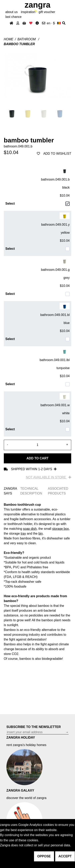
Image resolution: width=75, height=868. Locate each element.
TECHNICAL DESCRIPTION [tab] (31, 491)
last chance (13, 17)
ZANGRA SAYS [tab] (10, 491)
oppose (44, 856)
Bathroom (27, 39)
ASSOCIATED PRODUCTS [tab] (58, 491)
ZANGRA (37, 5)
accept (65, 856)
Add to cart (38, 458)
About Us (11, 12)
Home (9, 39)
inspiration (28, 12)
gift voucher (47, 12)
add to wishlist (54, 154)
